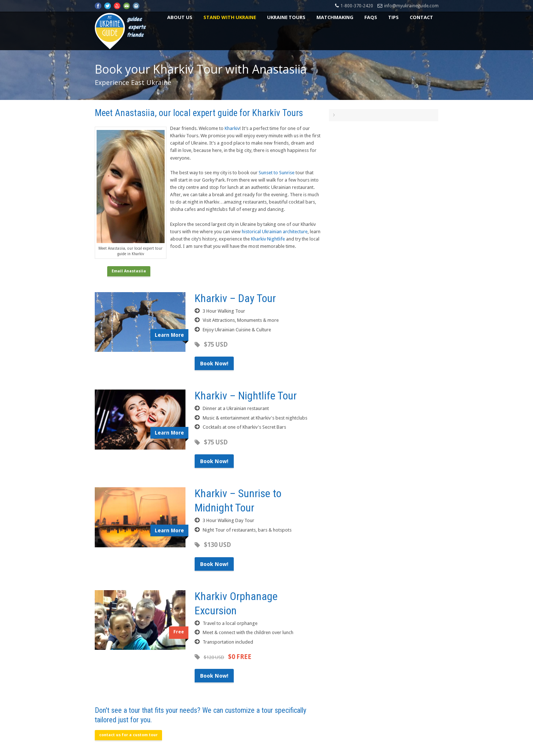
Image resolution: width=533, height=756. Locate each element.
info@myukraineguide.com (411, 6)
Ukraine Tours (286, 17)
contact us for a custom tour (128, 735)
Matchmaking (335, 17)
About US (180, 17)
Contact (421, 17)
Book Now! (214, 364)
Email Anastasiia (129, 271)
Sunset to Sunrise (277, 173)
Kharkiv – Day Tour (235, 298)
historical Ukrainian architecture (275, 232)
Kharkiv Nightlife (268, 239)
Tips (393, 17)
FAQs (371, 17)
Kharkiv (232, 128)
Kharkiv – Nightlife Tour (246, 396)
